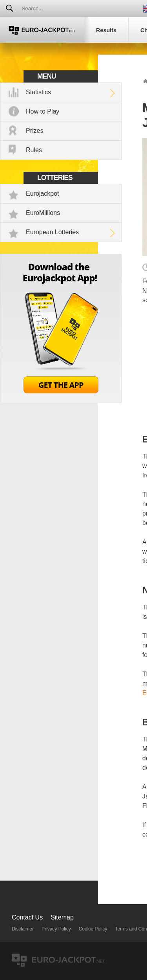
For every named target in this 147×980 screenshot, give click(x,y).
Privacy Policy (56, 929)
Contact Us (27, 917)
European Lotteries (52, 232)
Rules (34, 150)
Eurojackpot (43, 194)
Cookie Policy (93, 929)
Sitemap (62, 917)
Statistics (38, 92)
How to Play (43, 111)
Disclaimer (23, 929)
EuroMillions (43, 213)
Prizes (34, 131)
